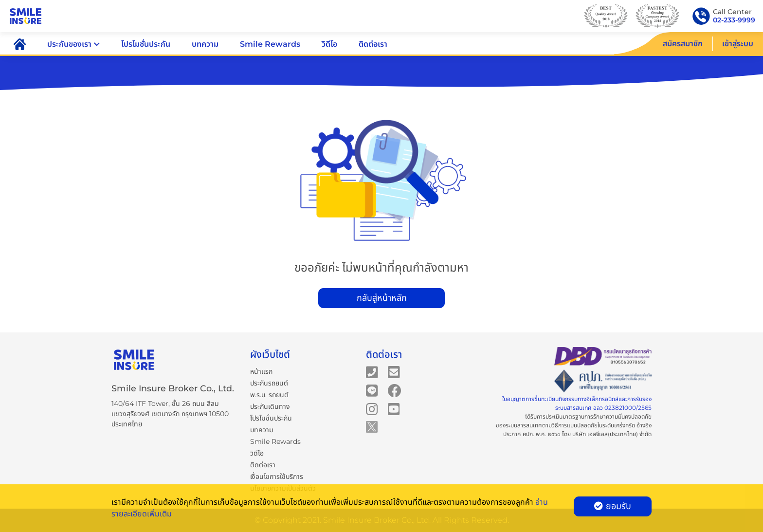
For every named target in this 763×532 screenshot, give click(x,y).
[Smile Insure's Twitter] (372, 426)
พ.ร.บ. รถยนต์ (269, 395)
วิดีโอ (329, 44)
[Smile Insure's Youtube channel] (394, 409)
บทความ (205, 44)
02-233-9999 (734, 20)
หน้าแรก (261, 371)
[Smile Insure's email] (394, 372)
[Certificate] (603, 381)
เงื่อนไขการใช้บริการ (277, 477)
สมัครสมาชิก (683, 44)
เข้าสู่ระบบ (738, 44)
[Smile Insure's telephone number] (372, 372)
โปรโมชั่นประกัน (146, 44)
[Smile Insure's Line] (372, 390)
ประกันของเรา (73, 44)
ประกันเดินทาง (270, 406)
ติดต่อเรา (373, 44)
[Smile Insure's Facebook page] (395, 390)
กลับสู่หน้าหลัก (382, 298)
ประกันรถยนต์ (269, 383)
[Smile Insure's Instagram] (372, 409)
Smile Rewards (270, 44)
